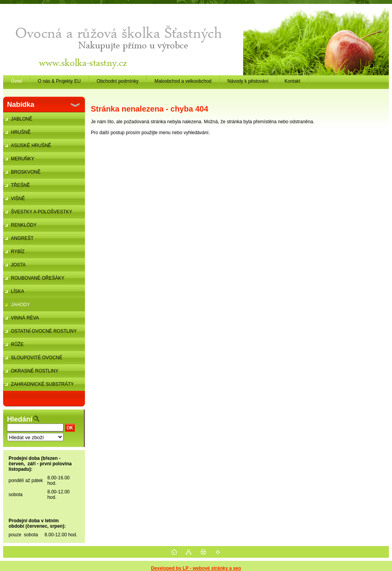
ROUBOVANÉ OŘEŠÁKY (38, 278)
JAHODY (20, 305)
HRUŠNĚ (21, 132)
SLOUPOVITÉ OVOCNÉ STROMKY (33, 360)
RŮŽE (17, 344)
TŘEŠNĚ (20, 185)
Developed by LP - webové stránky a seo (196, 568)
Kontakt (292, 81)
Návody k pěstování (248, 81)
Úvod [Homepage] (16, 81)
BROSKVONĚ (26, 172)
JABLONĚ (22, 119)
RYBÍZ (18, 252)
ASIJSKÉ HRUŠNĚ (31, 145)
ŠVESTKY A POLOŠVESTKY (41, 212)
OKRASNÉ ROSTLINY (35, 371)
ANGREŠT (22, 238)
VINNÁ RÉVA (25, 318)
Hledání (20, 419)
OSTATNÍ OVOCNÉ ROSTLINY (44, 331)
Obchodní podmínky (117, 81)
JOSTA (18, 265)
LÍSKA (18, 291)
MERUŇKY (23, 159)
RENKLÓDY (24, 225)
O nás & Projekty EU (59, 81)
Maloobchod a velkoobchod (183, 81)
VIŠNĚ (18, 199)
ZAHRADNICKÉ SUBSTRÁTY (42, 384)
